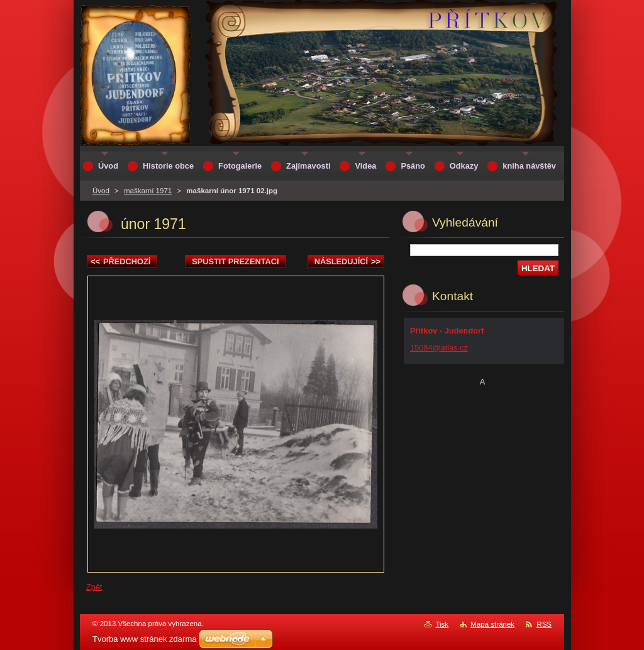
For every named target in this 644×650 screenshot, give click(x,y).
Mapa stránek (492, 624)
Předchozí (120, 261)
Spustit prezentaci (235, 261)
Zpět (94, 587)
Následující (347, 261)
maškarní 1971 (148, 191)
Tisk (442, 624)
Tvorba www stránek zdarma (144, 639)
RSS (544, 624)
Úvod (101, 191)
